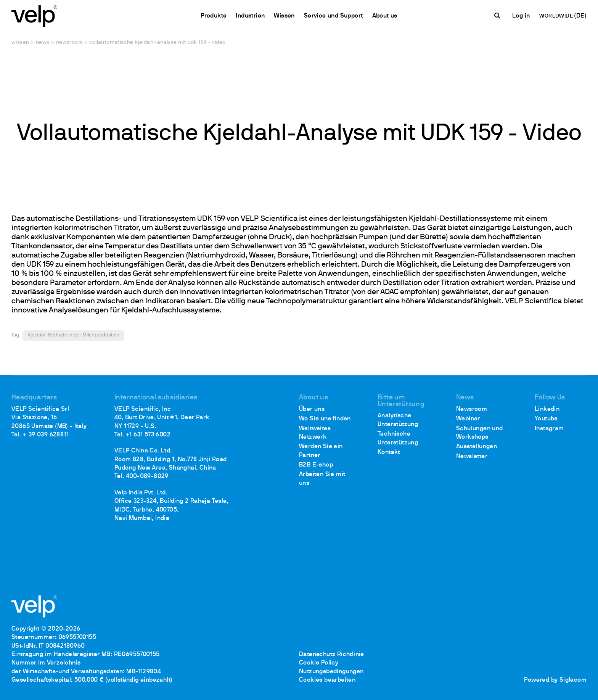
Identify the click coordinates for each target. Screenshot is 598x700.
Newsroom (69, 43)
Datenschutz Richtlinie (332, 655)
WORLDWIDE (557, 16)
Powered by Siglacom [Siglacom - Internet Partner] (555, 680)
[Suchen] (498, 16)
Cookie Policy (319, 663)
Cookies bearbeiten (327, 680)
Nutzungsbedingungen (331, 672)
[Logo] (34, 15)
